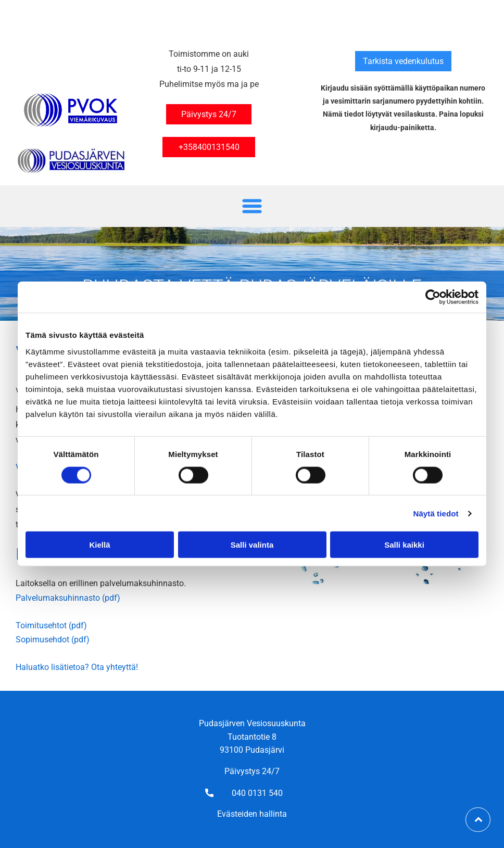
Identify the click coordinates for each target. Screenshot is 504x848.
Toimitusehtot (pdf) (51, 625)
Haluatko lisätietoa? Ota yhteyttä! (77, 667)
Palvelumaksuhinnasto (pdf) (68, 598)
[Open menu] (252, 206)
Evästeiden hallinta (252, 814)
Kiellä (99, 545)
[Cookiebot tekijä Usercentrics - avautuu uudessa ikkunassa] (433, 297)
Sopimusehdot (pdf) (53, 640)
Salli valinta (252, 545)
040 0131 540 (257, 793)
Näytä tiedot (436, 513)
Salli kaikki (404, 545)
